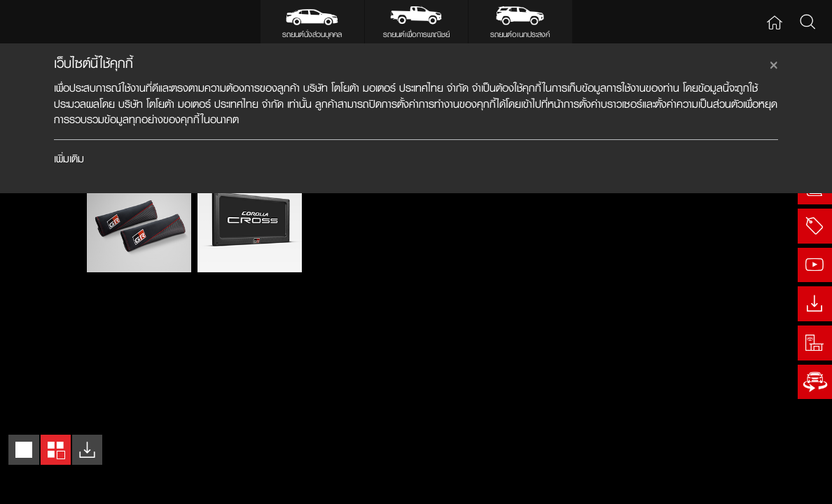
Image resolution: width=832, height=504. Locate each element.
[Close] (774, 63)
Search (807, 21)
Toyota (46, 21)
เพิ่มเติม (69, 159)
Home (775, 21)
